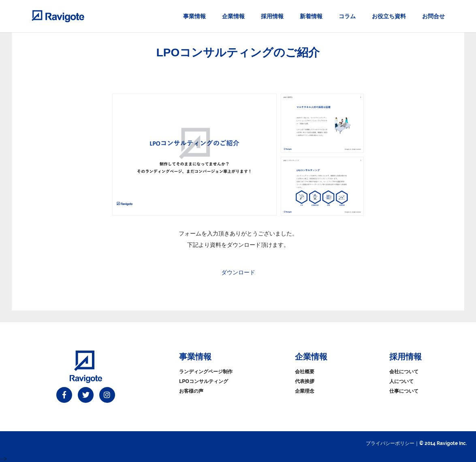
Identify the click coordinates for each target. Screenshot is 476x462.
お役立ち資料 (389, 16)
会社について (404, 372)
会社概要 (305, 372)
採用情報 (272, 16)
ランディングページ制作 (206, 372)
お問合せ (433, 16)
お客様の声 (191, 391)
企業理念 (305, 391)
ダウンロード (238, 272)
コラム (347, 16)
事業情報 (194, 16)
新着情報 (311, 16)
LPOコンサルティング (204, 381)
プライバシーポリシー (390, 443)
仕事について (404, 391)
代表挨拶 (305, 381)
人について (401, 381)
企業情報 (233, 16)
